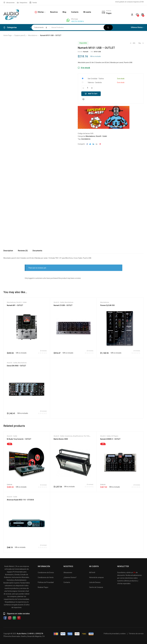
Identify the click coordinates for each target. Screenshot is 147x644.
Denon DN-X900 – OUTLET (16, 366)
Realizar (109, 11)
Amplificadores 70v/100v (81, 436)
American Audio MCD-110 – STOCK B (20, 500)
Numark (86, 52)
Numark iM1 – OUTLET (15, 305)
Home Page (8, 35)
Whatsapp (75, 19)
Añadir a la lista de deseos (83, 99)
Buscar (108, 27)
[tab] (8, 251)
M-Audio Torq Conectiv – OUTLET (19, 439)
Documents (37, 251)
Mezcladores (33, 35)
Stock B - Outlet (101, 136)
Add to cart (93, 94)
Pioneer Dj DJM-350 (107, 305)
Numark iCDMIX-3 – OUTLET (110, 439)
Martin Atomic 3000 (61, 439)
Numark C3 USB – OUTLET (63, 305)
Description (8, 251)
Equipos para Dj (20, 35)
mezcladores (86, 139)
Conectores (68, 436)
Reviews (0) (23, 251)
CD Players (115, 436)
